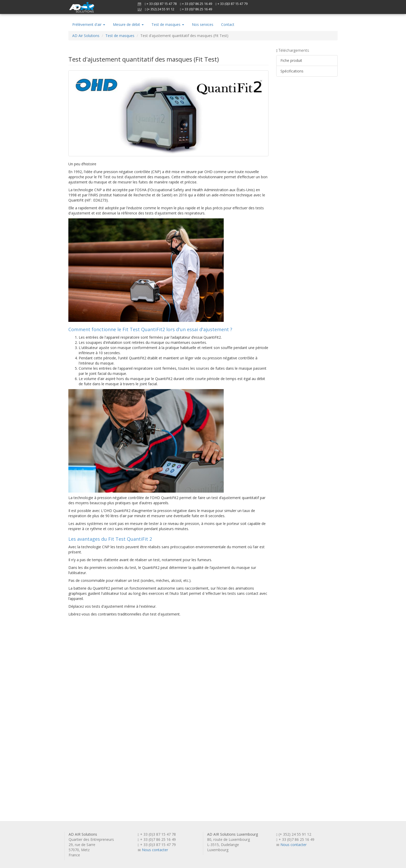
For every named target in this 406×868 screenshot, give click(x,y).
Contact (228, 24)
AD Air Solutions (86, 36)
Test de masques (168, 24)
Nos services (203, 24)
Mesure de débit (128, 24)
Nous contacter (155, 850)
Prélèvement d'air (89, 24)
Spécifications (292, 71)
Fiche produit (291, 60)
